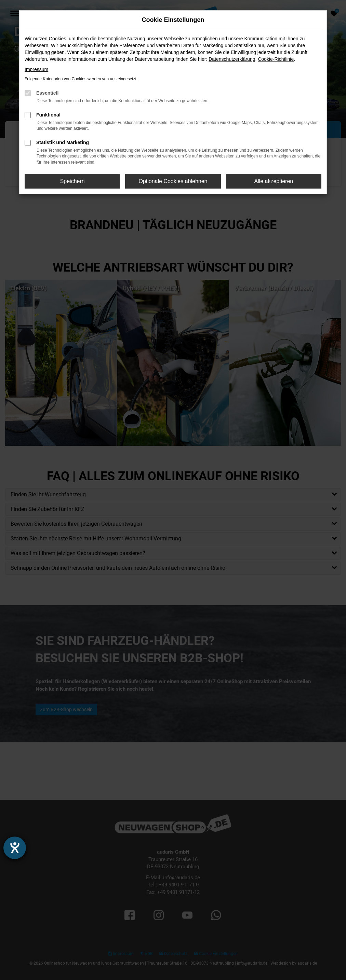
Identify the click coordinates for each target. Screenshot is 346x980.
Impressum (36, 69)
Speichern (72, 181)
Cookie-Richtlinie (276, 59)
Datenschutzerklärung (232, 59)
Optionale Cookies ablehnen (173, 181)
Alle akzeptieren (274, 181)
